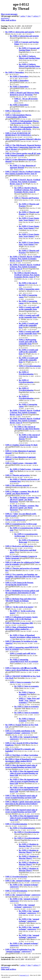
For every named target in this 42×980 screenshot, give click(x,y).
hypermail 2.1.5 (24, 975)
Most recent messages (9, 14)
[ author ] (23, 16)
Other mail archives (8, 20)
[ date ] (29, 16)
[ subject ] (36, 16)
